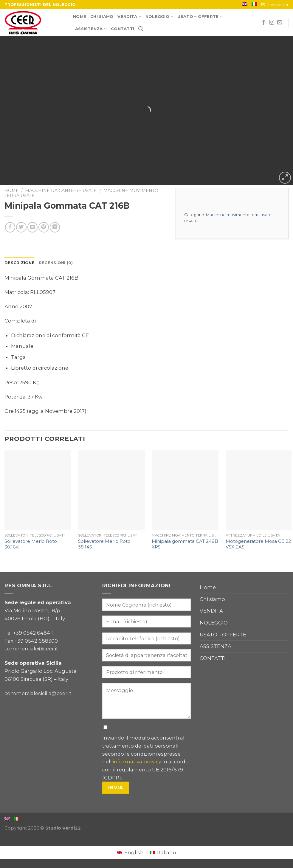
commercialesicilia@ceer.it (38, 693)
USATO (191, 221)
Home (80, 16)
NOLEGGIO (159, 17)
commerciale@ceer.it (31, 649)
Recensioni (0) (56, 263)
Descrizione (20, 263)
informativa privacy (137, 762)
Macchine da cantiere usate (61, 190)
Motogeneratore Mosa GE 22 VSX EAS (258, 544)
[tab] (20, 263)
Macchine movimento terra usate (239, 215)
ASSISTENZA (91, 29)
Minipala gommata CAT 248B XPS (185, 544)
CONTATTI (123, 29)
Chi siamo (102, 16)
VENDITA (129, 17)
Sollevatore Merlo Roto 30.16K (31, 544)
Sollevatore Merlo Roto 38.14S (104, 544)
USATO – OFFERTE (200, 17)
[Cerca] (141, 29)
